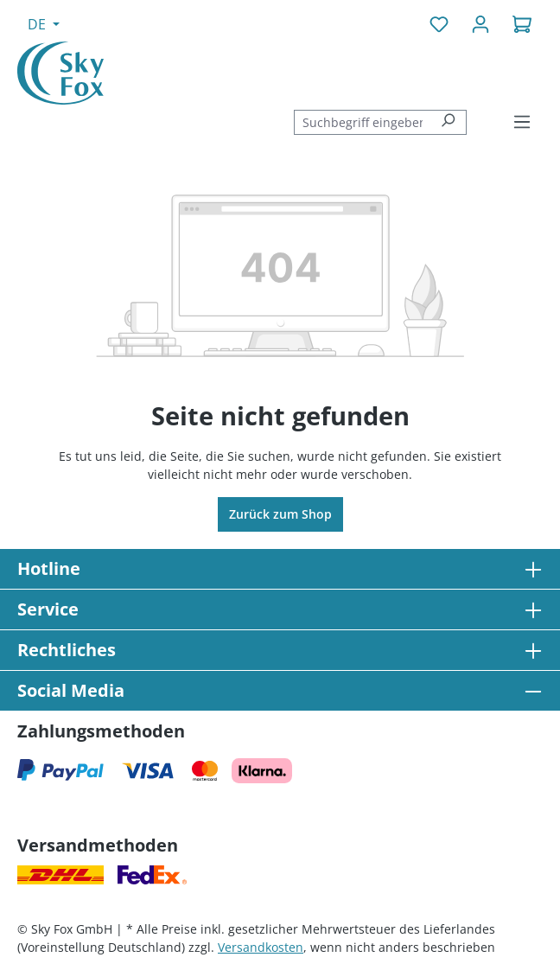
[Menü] (522, 122)
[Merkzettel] (439, 24)
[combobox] (362, 122)
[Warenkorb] (522, 24)
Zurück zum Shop (280, 514)
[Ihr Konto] (480, 24)
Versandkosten (261, 947)
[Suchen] (448, 122)
